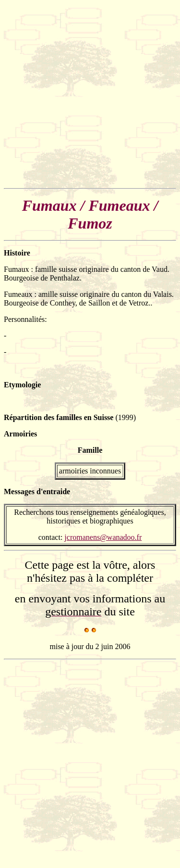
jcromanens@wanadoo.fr (103, 537)
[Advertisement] (90, 94)
